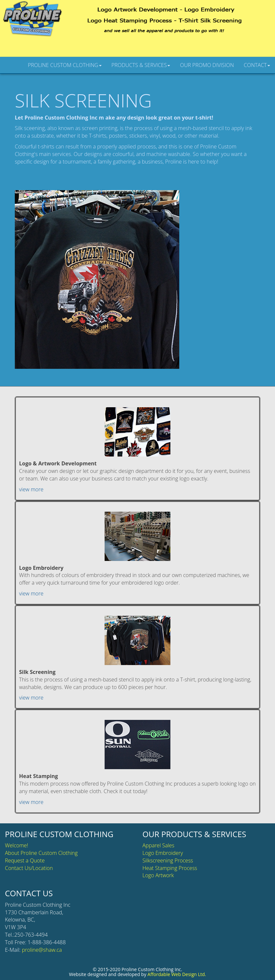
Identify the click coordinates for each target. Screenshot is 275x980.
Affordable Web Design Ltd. (177, 974)
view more (31, 489)
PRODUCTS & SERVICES (141, 65)
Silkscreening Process (168, 860)
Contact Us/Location (29, 868)
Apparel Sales (158, 845)
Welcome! (16, 845)
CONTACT (257, 65)
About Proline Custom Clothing (41, 853)
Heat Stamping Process (170, 868)
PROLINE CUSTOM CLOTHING (65, 65)
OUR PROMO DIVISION (207, 65)
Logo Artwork (158, 875)
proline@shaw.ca (42, 950)
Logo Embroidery (163, 853)
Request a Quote (25, 860)
